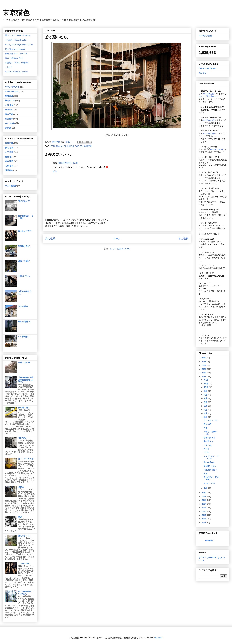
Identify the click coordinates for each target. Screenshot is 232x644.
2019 (204, 496)
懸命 (20, 517)
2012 (204, 523)
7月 (206, 398)
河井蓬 (8, 128)
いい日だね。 (24, 337)
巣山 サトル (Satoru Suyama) (18, 35)
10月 (206, 387)
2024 (204, 365)
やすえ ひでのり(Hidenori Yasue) (19, 45)
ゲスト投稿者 (11, 186)
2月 (206, 417)
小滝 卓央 (9, 105)
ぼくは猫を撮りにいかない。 (26, 593)
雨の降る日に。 (25, 408)
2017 (204, 504)
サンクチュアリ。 (211, 420)
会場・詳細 (205, 325)
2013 (204, 519)
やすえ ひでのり (12, 87)
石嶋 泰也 (9, 166)
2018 (204, 500)
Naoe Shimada (12, 92)
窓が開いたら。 (210, 466)
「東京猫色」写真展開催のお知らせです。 (26, 380)
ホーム (117, 238)
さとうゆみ (10, 123)
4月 (206, 410)
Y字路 (206, 453)
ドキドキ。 (208, 445)
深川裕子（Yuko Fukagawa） (18, 63)
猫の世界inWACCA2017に (210, 244)
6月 (206, 402)
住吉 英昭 (9, 161)
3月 (206, 413)
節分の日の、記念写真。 (211, 478)
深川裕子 (9, 119)
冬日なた (22, 438)
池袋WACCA (204, 160)
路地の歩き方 (209, 438)
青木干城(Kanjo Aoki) (14, 58)
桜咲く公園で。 (25, 261)
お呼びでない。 (25, 276)
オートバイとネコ (26, 459)
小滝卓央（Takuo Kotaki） (16, 40)
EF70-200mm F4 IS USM (62, 146)
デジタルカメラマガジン (209, 234)
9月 (206, 391)
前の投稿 (183, 238)
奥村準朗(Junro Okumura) (16, 54)
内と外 (206, 449)
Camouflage (209, 462)
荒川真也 (9, 170)
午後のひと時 (24, 362)
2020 (204, 493)
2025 (204, 362)
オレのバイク (209, 483)
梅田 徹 (8, 157)
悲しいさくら (24, 536)
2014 (204, 515)
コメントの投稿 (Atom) (120, 249)
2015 (204, 511)
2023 (204, 369)
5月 (206, 406)
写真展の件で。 (25, 246)
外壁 (205, 428)
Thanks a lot (24, 564)
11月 (206, 384)
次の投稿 (50, 238)
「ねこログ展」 (209, 291)
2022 (204, 373)
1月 (206, 488)
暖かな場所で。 (25, 322)
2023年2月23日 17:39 (68, 163)
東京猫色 (16, 13)
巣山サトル (10, 101)
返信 (55, 171)
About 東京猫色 (205, 36)
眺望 (205, 474)
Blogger (159, 638)
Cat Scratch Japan (207, 68)
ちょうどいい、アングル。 (211, 457)
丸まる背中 (23, 306)
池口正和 (9, 143)
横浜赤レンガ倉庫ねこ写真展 (211, 255)
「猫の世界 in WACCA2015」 (211, 304)
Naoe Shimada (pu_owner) (17, 72)
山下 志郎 (9, 152)
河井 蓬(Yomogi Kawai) (15, 49)
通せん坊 (207, 424)
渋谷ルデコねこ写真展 (208, 212)
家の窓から (208, 441)
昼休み (21, 487)
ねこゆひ (203, 73)
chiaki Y (8, 67)
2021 (204, 377)
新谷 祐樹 (9, 148)
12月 (206, 380)
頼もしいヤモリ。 (26, 231)
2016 (204, 508)
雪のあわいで (24, 201)
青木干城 (9, 114)
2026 (204, 358)
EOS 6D (79, 146)
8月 (206, 395)
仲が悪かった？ (210, 470)
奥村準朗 (88, 146)
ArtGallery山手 (209, 175)
